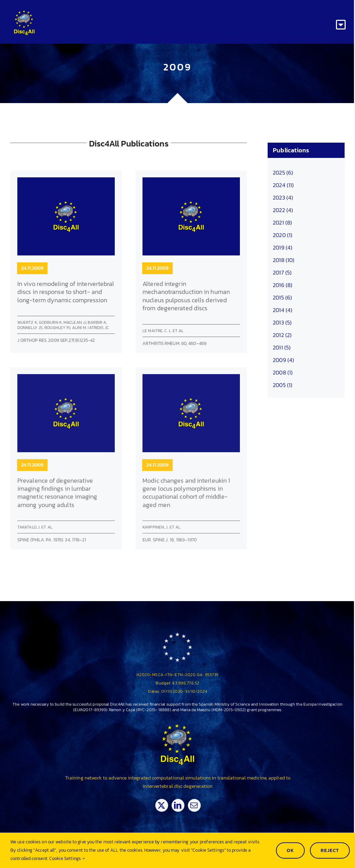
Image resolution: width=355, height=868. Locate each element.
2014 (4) (283, 310)
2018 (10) (284, 260)
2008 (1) (283, 372)
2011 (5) (282, 347)
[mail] (198, 805)
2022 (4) (283, 210)
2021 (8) (282, 222)
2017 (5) (282, 272)
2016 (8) (283, 285)
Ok (290, 850)
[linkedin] (182, 805)
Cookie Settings (67, 858)
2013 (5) (282, 322)
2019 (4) (283, 247)
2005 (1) (283, 385)
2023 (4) (283, 197)
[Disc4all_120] (24, 13)
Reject (330, 850)
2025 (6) (283, 172)
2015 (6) (282, 297)
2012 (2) (282, 335)
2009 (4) (283, 360)
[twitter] (166, 805)
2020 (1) (283, 235)
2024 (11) (283, 185)
